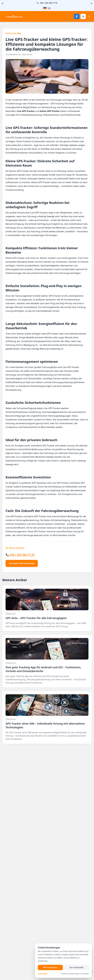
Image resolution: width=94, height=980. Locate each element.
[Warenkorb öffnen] (83, 16)
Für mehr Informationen (22, 563)
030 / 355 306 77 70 (49, 3)
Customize (43, 974)
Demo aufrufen (17, 548)
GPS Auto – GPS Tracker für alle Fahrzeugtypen (36, 618)
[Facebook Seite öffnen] (77, 16)
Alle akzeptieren (50, 967)
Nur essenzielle (77, 967)
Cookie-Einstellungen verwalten (75, 974)
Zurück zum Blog (13, 33)
